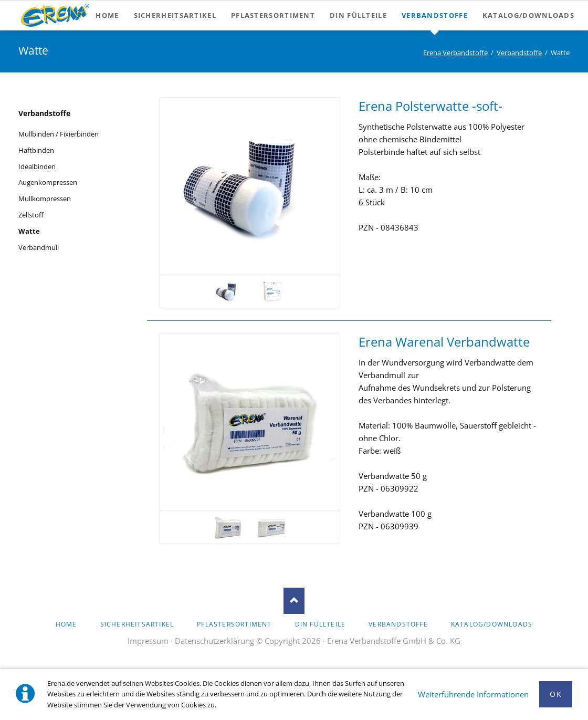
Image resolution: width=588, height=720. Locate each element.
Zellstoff (31, 215)
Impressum (148, 641)
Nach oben (294, 601)
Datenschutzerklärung (214, 641)
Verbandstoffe (519, 53)
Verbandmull (39, 247)
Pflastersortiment (234, 624)
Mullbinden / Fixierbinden (59, 134)
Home (66, 624)
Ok (556, 694)
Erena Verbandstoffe (455, 53)
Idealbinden (37, 166)
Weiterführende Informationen (473, 694)
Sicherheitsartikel (137, 624)
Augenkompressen (48, 182)
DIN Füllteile (321, 624)
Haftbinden (36, 150)
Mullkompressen (45, 199)
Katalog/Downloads (492, 624)
